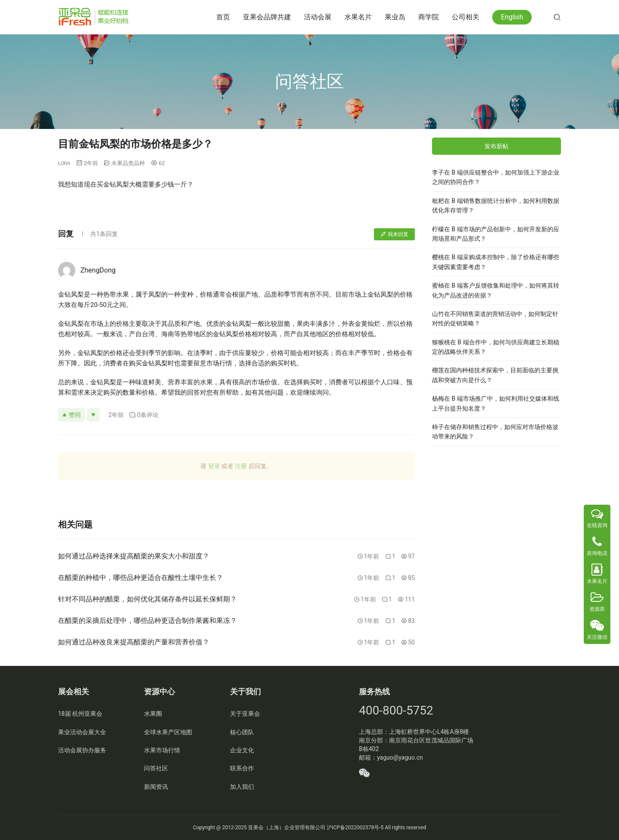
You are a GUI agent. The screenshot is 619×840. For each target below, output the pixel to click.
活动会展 (318, 17)
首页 (223, 17)
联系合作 (242, 768)
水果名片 (358, 17)
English (512, 17)
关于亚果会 (245, 714)
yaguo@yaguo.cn (400, 757)
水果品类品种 (128, 163)
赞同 (72, 415)
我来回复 (394, 234)
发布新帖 (496, 146)
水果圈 (153, 714)
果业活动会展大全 (82, 732)
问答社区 (156, 768)
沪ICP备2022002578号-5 (355, 828)
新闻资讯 (156, 787)
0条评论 (144, 415)
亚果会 (256, 828)
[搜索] (557, 17)
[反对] (93, 415)
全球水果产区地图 (168, 732)
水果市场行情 (162, 750)
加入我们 (242, 787)
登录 (214, 466)
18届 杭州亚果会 (80, 714)
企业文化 (242, 750)
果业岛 (395, 17)
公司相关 (466, 17)
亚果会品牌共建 (267, 17)
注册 (241, 466)
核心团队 (242, 732)
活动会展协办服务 (82, 750)
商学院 (429, 17)
